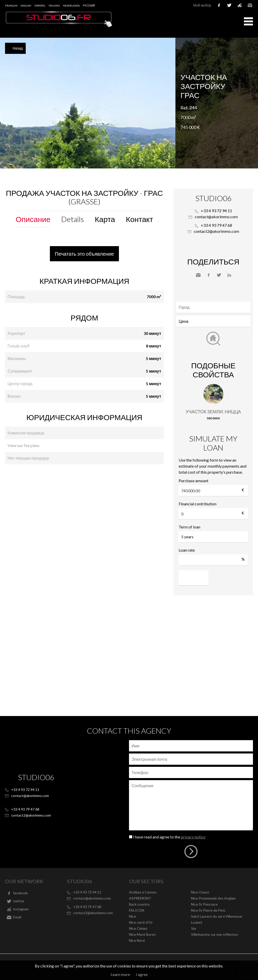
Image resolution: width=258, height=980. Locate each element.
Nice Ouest (200, 892)
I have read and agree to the (169, 837)
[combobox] (213, 307)
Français (11, 6)
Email (250, 5)
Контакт (140, 219)
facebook (219, 5)
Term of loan (189, 527)
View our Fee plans (24, 445)
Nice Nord (137, 940)
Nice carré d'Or (141, 922)
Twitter (219, 275)
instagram (240, 5)
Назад (18, 48)
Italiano (54, 6)
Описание (33, 219)
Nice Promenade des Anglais (213, 898)
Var (194, 928)
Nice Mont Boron (142, 934)
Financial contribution (198, 504)
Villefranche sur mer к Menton (215, 934)
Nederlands (71, 6)
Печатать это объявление (85, 254)
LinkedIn (229, 275)
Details (73, 219)
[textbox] (215, 307)
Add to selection (255, 43)
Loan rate (187, 550)
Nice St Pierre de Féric (208, 910)
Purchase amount (193, 481)
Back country (139, 904)
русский (89, 6)
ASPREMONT (140, 898)
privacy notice (193, 837)
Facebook (209, 275)
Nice (133, 916)
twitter (229, 5)
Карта (105, 219)
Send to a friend (198, 275)
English (26, 6)
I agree (142, 974)
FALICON (137, 910)
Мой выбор (202, 5)
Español (40, 6)
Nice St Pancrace (204, 904)
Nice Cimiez (138, 928)
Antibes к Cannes (143, 892)
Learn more (120, 974)
